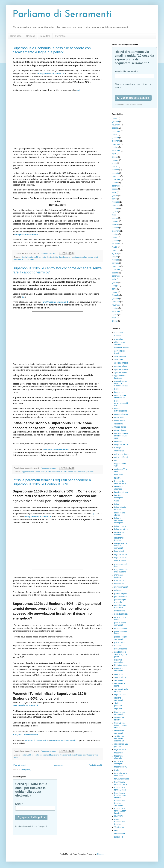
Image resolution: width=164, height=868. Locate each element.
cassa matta (119, 417)
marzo (115, 118)
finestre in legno (121, 492)
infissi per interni (121, 529)
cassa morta (119, 421)
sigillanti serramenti (119, 699)
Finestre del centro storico (120, 482)
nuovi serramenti (121, 587)
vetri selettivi (120, 834)
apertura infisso (121, 366)
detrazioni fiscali (121, 457)
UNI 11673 (119, 816)
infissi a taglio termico (120, 508)
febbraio (115, 170)
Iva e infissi (119, 551)
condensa (118, 441)
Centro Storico (120, 430)
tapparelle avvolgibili (119, 763)
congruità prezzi (121, 444)
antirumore (119, 360)
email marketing (121, 104)
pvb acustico (120, 642)
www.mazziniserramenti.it (36, 740)
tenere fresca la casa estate (121, 774)
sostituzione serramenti (119, 732)
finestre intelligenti (119, 496)
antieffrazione (120, 356)
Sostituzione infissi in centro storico (60, 472)
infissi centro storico (120, 514)
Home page (16, 36)
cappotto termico (28, 472)
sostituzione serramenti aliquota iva (119, 739)
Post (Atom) (26, 770)
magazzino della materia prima (121, 571)
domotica (118, 461)
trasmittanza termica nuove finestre (120, 795)
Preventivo (60, 36)
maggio (115, 160)
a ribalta (118, 336)
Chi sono (31, 36)
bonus (117, 389)
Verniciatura (119, 827)
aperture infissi (120, 373)
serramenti (119, 680)
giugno (115, 157)
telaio (117, 770)
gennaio (115, 121)
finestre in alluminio (118, 488)
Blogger (100, 854)
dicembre (116, 141)
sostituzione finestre (119, 719)
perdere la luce (121, 597)
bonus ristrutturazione (121, 410)
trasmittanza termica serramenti (119, 803)
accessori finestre (122, 348)
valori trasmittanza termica (119, 822)
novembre (116, 125)
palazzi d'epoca (121, 593)
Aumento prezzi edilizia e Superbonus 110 (121, 384)
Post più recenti (20, 765)
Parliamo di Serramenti (62, 15)
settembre (116, 131)
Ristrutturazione (121, 665)
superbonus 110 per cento (24, 260)
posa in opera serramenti (120, 624)
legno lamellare (121, 554)
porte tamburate (121, 614)
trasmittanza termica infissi (120, 789)
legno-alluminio (121, 558)
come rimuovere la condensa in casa (121, 436)
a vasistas (119, 339)
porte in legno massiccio (120, 606)
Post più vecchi (95, 765)
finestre (49, 257)
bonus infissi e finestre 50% (120, 397)
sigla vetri (118, 709)
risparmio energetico (119, 661)
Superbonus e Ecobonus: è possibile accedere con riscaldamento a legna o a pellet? (52, 50)
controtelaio (119, 451)
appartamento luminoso (120, 377)
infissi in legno (120, 526)
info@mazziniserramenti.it (51, 73)
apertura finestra (121, 363)
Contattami (45, 36)
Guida (56, 257)
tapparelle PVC (121, 767)
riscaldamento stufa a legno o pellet (84, 257)
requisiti (118, 646)
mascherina (119, 581)
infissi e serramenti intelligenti (119, 520)
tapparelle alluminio (119, 757)
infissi (117, 504)
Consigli (24, 257)
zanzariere (119, 837)
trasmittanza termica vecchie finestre (121, 811)
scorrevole (119, 674)
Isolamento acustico (119, 533)
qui (79, 90)
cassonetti (119, 424)
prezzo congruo (121, 628)
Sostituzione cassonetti (119, 713)
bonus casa (119, 392)
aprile (114, 163)
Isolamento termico (119, 539)
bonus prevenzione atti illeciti (121, 403)
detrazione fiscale (122, 454)
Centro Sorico (40, 472)
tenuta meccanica (122, 779)
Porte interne (120, 611)
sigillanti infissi (120, 695)
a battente (119, 333)
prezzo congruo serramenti (121, 638)
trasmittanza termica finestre (71, 755)
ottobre (115, 128)
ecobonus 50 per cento (37, 257)
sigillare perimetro (118, 704)
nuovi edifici (119, 584)
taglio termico (120, 750)
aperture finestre (121, 369)
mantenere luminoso (119, 576)
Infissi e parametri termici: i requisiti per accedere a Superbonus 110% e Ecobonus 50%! (52, 482)
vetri (116, 830)
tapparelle (119, 753)
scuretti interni (120, 677)
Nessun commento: (49, 253)
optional (118, 590)
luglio (114, 154)
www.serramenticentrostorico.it (64, 740)
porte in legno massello (120, 601)
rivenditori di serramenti (119, 670)
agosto (115, 189)
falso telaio (119, 475)
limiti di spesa (120, 561)
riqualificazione (64, 257)
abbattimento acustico (120, 343)
